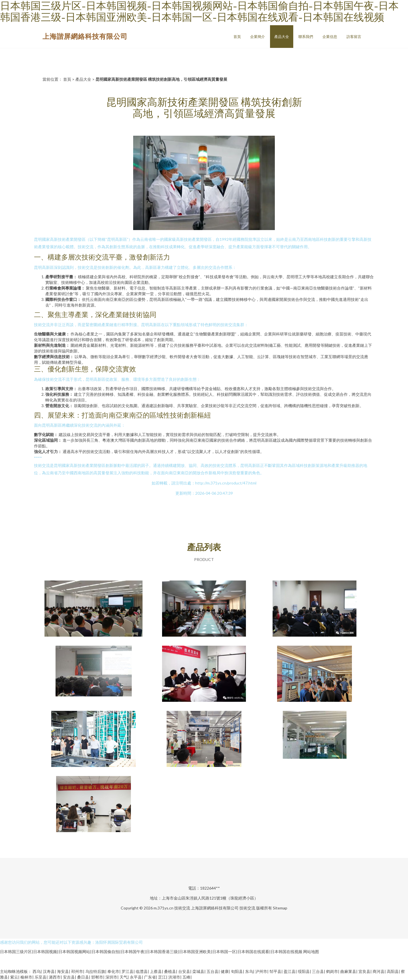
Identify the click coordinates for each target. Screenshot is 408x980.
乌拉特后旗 (95, 971)
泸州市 (261, 971)
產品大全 (282, 37)
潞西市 (55, 977)
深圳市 (111, 977)
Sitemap (280, 908)
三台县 (318, 971)
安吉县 (69, 977)
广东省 (150, 977)
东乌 (249, 971)
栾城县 (198, 971)
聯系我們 (306, 37)
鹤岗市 (332, 971)
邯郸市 (97, 977)
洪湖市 (174, 977)
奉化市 (113, 971)
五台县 (212, 971)
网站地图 (311, 952)
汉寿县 (49, 971)
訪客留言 (354, 37)
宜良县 (364, 971)
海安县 (63, 971)
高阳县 (393, 971)
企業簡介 (258, 37)
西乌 (37, 971)
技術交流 (182, 908)
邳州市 (77, 971)
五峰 (186, 977)
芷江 (162, 977)
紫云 (14, 977)
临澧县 (142, 971)
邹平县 (275, 971)
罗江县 (127, 971)
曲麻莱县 (348, 971)
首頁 (237, 37)
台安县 (184, 971)
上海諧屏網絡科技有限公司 (85, 36)
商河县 (379, 971)
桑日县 (83, 977)
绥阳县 (304, 971)
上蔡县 (156, 971)
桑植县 (170, 971)
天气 (124, 977)
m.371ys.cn (163, 908)
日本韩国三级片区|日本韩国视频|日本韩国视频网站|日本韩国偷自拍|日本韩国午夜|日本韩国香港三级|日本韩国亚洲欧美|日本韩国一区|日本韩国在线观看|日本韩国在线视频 (151, 952)
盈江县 (290, 971)
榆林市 (26, 977)
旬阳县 (237, 971)
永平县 (136, 977)
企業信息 (330, 37)
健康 (225, 971)
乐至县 (41, 977)
